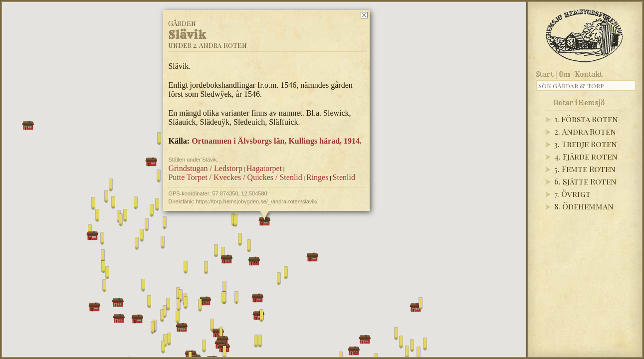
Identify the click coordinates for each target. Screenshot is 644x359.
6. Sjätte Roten (585, 181)
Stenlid (343, 177)
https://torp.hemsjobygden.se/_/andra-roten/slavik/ (256, 201)
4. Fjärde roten (586, 156)
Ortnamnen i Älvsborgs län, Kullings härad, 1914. (277, 141)
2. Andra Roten (585, 131)
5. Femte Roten (585, 169)
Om (564, 74)
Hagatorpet (264, 168)
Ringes (317, 177)
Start (545, 74)
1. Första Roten (586, 119)
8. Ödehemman (584, 206)
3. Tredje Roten (586, 144)
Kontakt (589, 74)
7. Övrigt (572, 194)
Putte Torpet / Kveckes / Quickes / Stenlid (235, 177)
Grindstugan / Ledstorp (205, 168)
